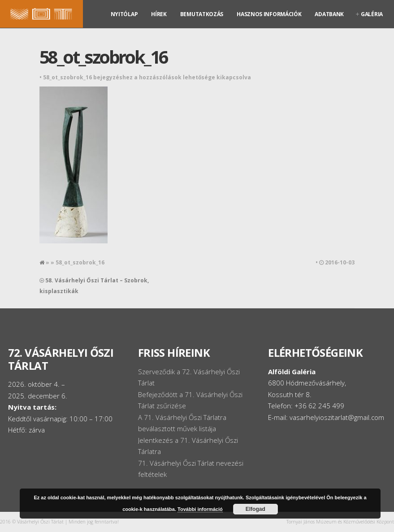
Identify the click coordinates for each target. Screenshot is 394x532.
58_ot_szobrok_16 (103, 57)
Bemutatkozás (202, 14)
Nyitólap (124, 14)
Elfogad (255, 509)
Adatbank (329, 14)
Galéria (372, 14)
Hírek (159, 14)
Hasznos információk (269, 14)
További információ (200, 509)
